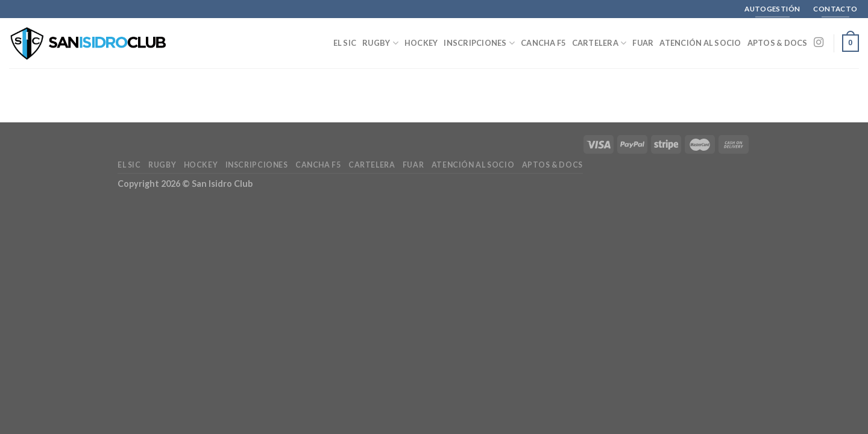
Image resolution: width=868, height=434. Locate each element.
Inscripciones (479, 43)
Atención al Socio (700, 43)
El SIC (345, 43)
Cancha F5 (543, 43)
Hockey (421, 43)
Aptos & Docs (778, 43)
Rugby (380, 43)
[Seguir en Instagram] (819, 43)
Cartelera (599, 43)
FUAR (643, 43)
